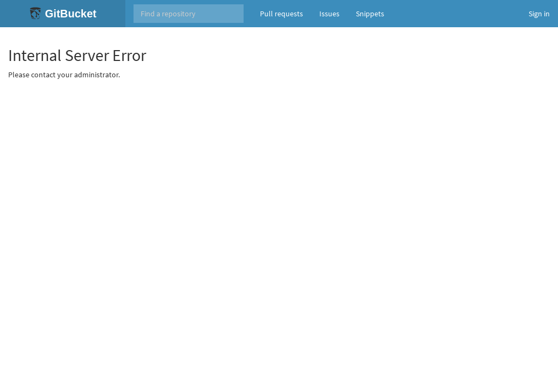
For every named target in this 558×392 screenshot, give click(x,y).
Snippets (370, 14)
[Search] (189, 14)
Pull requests (281, 14)
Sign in (539, 14)
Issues (329, 14)
